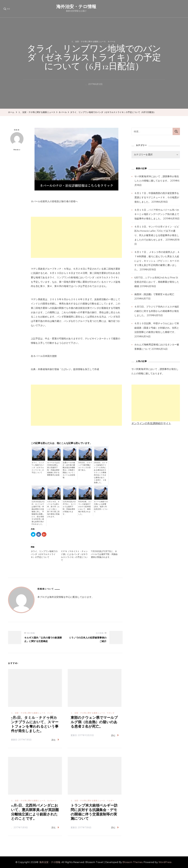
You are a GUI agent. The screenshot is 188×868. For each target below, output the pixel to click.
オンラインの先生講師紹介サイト (151, 423)
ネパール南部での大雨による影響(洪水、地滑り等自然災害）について (101, 507)
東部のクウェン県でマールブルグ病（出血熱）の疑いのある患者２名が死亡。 (94, 722)
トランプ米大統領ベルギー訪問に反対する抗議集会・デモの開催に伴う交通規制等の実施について (94, 812)
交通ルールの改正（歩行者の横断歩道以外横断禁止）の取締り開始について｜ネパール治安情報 (69, 470)
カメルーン (52, 801)
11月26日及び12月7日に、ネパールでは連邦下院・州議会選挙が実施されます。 (69, 508)
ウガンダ (111, 713)
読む (55, 740)
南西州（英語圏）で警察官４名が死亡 (154, 294)
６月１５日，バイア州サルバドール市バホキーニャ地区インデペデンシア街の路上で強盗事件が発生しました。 (157, 214)
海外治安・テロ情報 (97, 7)
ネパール (111, 41)
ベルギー (111, 801)
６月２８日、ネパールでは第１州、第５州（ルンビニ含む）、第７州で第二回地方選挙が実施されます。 (53, 509)
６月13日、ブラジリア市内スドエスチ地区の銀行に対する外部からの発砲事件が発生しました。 (157, 311)
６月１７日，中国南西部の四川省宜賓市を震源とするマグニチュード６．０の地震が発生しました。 (157, 198)
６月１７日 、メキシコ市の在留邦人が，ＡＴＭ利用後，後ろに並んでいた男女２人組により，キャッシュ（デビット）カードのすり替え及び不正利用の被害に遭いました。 (157, 261)
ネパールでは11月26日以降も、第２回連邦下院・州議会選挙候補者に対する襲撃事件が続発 (53, 469)
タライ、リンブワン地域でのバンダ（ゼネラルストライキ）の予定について (38, 468)
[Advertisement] (76, 237)
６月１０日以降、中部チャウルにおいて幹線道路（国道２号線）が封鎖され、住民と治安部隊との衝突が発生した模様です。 (157, 328)
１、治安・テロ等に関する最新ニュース (89, 41)
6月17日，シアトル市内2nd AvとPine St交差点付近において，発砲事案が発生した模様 (157, 282)
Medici (17, 141)
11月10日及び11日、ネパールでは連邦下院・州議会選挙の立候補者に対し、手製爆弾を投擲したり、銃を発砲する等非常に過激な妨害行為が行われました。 (38, 513)
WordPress (165, 862)
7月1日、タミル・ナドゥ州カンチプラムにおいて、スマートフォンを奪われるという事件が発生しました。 (35, 724)
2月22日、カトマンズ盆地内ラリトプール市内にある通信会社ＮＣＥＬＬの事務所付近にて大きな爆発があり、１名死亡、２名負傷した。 (101, 473)
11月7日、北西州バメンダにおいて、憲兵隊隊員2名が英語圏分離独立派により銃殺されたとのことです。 (35, 812)
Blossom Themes (132, 862)
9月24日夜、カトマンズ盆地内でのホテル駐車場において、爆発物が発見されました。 (85, 508)
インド (50, 713)
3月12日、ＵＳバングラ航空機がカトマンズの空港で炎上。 (85, 466)
